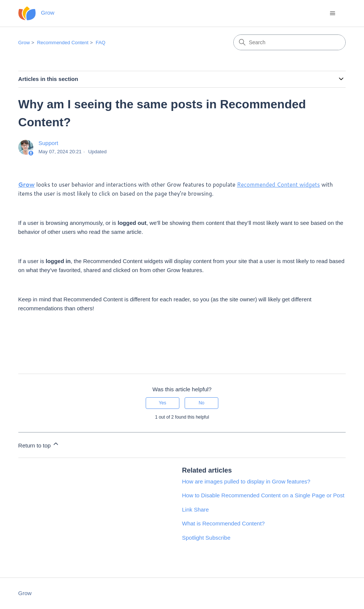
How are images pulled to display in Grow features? (246, 481)
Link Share (195, 509)
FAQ (100, 43)
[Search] (289, 42)
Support (48, 143)
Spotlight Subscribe (206, 538)
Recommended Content (63, 43)
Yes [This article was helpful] (163, 403)
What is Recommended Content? (223, 523)
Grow (24, 43)
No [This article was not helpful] (201, 403)
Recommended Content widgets (278, 185)
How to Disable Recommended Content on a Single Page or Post (263, 495)
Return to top (39, 444)
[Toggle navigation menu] (332, 13)
